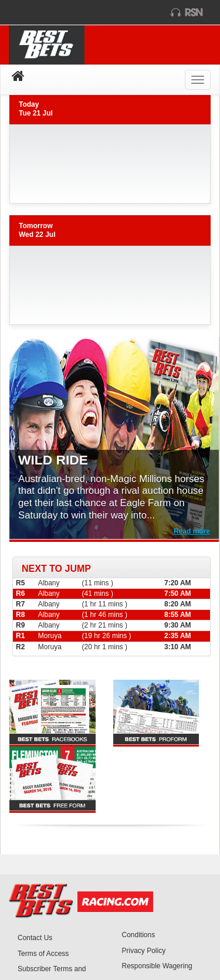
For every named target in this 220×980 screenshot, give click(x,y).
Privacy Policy (144, 951)
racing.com (57, 12)
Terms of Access (43, 954)
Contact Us (35, 938)
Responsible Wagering (157, 966)
